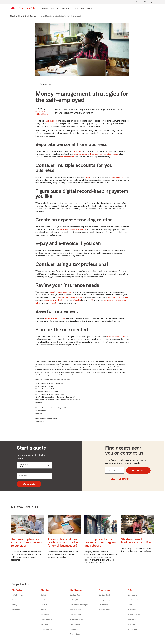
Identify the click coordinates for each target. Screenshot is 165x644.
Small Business (47, 629)
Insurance (45, 615)
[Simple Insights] (28, 9)
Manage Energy (105, 600)
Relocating (74, 629)
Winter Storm (133, 629)
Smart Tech (103, 605)
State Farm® (42, 113)
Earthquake (132, 595)
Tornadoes (132, 620)
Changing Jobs (76, 615)
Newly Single (75, 624)
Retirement (45, 624)
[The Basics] (44, 9)
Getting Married (76, 600)
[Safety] (89, 9)
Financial (44, 605)
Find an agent (138, 470)
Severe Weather (134, 615)
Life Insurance (46, 620)
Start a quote (29, 484)
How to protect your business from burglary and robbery (100, 543)
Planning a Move (76, 620)
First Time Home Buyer (79, 605)
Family (15, 605)
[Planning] (55, 9)
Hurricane (132, 610)
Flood (130, 605)
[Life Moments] (66, 9)
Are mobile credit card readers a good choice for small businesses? (63, 543)
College (44, 595)
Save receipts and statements (73, 229)
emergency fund (119, 177)
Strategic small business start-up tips (136, 541)
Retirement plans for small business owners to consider (26, 543)
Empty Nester (75, 634)
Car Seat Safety (105, 595)
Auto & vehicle (18, 595)
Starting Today (104, 610)
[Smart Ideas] (79, 9)
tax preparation (67, 157)
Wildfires (131, 624)
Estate (43, 600)
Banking (15, 600)
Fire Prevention (134, 600)
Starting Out (75, 595)
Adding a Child (76, 610)
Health (44, 610)
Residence (16, 610)
